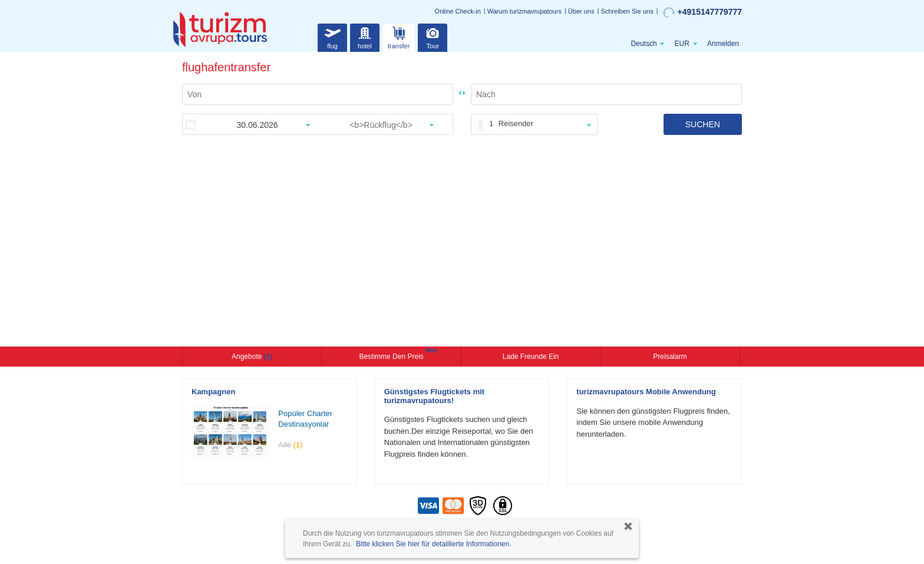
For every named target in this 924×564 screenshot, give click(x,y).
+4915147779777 (702, 12)
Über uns (581, 11)
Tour (433, 36)
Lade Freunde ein (531, 357)
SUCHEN (703, 124)
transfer (399, 36)
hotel (365, 36)
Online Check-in (458, 11)
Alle (290, 445)
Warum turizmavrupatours (524, 11)
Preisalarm (670, 357)
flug (332, 36)
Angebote (252, 357)
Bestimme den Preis (392, 355)
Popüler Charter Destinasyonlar (305, 419)
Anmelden (723, 44)
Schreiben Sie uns (627, 11)
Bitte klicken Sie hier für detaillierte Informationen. (433, 544)
